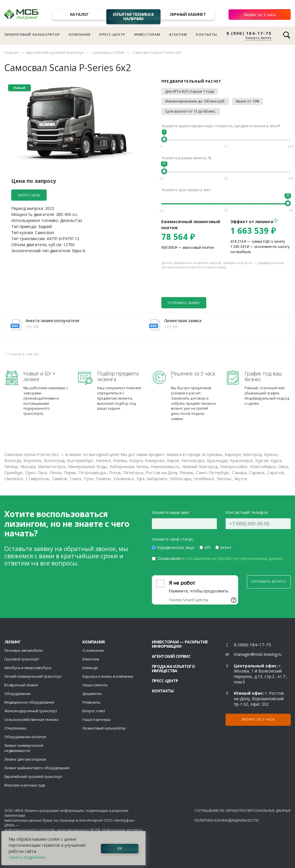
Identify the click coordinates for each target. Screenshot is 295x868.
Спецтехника (15, 728)
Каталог (79, 14)
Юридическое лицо (176, 547)
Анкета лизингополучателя (52, 321)
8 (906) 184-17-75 (249, 33)
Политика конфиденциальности (227, 820)
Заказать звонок (258, 38)
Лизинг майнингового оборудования (37, 768)
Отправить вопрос (269, 582)
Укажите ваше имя (170, 512)
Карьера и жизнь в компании (108, 676)
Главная (11, 53)
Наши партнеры (96, 720)
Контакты (207, 34)
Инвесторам (147, 34)
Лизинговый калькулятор (32, 34)
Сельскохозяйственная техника (31, 720)
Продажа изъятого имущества (173, 668)
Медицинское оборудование (29, 702)
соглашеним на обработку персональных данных (234, 558)
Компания (80, 34)
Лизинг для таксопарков (25, 759)
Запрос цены (29, 195)
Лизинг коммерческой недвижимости (24, 748)
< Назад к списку (22, 354)
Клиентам (91, 659)
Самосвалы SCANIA (108, 53)
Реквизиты (91, 702)
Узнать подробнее (27, 857)
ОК (120, 848)
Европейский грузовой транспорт (55, 53)
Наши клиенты (95, 685)
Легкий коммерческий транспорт (33, 676)
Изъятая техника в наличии (133, 16)
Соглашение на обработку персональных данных (243, 811)
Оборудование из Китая (25, 737)
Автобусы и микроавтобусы (28, 668)
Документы (92, 694)
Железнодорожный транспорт (31, 711)
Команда (90, 668)
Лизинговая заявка (183, 321)
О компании (93, 650)
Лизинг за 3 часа (260, 15)
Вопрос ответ (94, 711)
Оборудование (17, 694)
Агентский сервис (171, 656)
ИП (208, 547)
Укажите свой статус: (173, 539)
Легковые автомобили (23, 650)
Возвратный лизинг (21, 685)
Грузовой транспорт (22, 659)
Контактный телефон (247, 512)
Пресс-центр (112, 34)
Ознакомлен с (220, 558)
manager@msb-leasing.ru (258, 654)
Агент (226, 547)
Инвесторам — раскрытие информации (180, 644)
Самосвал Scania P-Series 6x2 (157, 53)
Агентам (178, 34)
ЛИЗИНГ (12, 642)
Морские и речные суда (25, 785)
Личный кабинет (188, 14)
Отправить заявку (184, 303)
